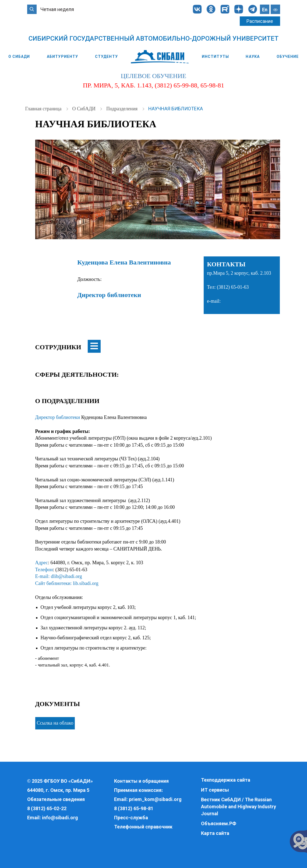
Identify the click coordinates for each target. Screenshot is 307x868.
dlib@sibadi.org (66, 576)
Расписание (260, 21)
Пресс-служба (131, 818)
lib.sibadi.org (86, 583)
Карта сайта (215, 833)
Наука (253, 57)
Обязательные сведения (56, 799)
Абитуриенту (62, 57)
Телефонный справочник (143, 827)
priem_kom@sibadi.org (155, 799)
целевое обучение (153, 76)
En (265, 10)
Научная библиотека (176, 109)
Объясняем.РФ (219, 823)
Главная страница (44, 109)
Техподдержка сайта (226, 780)
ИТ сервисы (215, 790)
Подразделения (123, 109)
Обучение (288, 57)
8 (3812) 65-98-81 (134, 808)
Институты (215, 57)
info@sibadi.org (60, 818)
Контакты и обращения (141, 781)
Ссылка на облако (55, 723)
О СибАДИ (19, 57)
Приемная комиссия (138, 790)
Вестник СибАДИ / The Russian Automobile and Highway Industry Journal (239, 806)
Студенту (106, 57)
